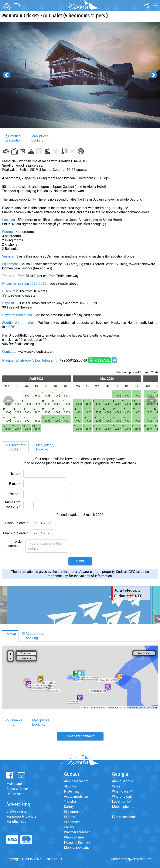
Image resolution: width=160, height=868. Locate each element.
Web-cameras (74, 837)
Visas (116, 786)
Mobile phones (123, 807)
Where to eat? (122, 796)
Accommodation (76, 796)
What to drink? (122, 791)
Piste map (72, 791)
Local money (121, 802)
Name (15, 474)
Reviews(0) (13, 722)
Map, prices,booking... (38, 138)
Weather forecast (77, 832)
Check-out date (16, 533)
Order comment (15, 544)
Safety (69, 807)
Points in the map (77, 842)
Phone (15, 494)
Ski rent (70, 817)
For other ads (16, 822)
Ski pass (70, 786)
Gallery (69, 827)
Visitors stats (16, 811)
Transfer (70, 802)
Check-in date (17, 523)
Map (10, 634)
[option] (80, 75)
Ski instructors (75, 812)
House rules (15, 794)
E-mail (15, 484)
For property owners (21, 816)
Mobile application (78, 847)
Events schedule (124, 817)
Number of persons (13, 504)
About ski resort (76, 781)
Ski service (72, 822)
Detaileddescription (13, 138)
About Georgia (122, 781)
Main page (14, 784)
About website (17, 789)
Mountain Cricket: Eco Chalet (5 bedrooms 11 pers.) (55, 16)
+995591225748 (73, 360)
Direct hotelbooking (15, 447)
